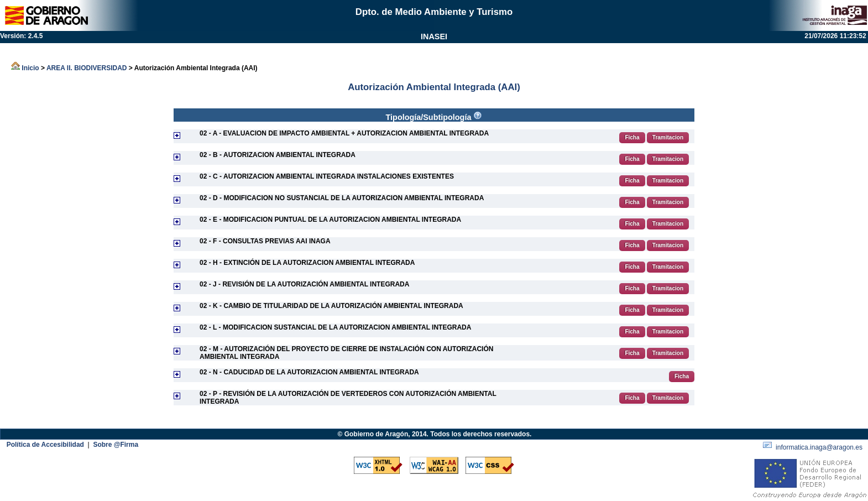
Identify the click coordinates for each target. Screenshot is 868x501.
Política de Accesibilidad (46, 445)
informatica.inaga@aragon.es (814, 447)
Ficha (632, 137)
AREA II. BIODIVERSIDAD (87, 68)
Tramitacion (668, 137)
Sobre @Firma (116, 445)
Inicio (25, 68)
